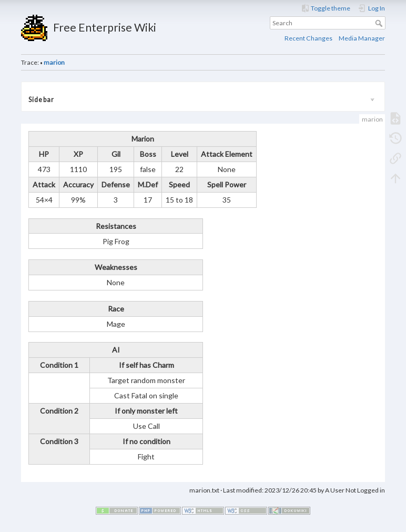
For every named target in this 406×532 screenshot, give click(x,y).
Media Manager (362, 38)
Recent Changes (308, 38)
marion (54, 62)
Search (380, 23)
